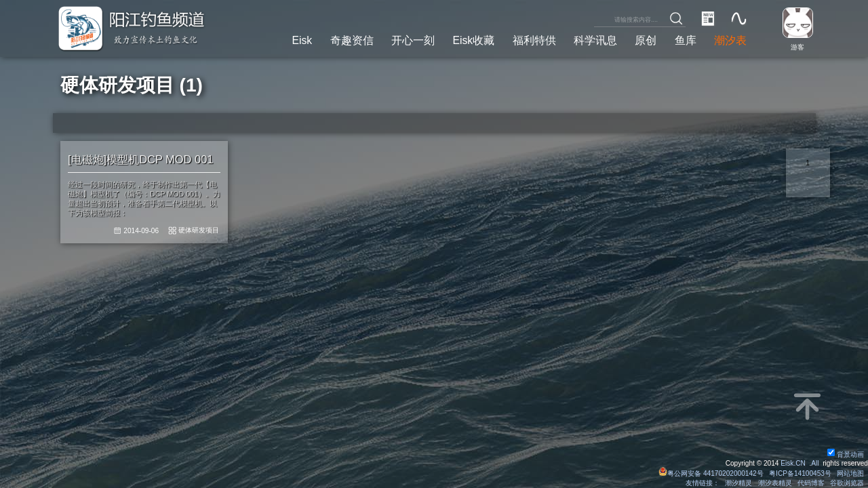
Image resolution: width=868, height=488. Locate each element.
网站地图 (850, 473)
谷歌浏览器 (847, 483)
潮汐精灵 (738, 483)
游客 (797, 47)
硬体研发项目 (199, 230)
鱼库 (686, 40)
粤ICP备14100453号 (800, 473)
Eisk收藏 (473, 40)
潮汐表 (730, 40)
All (815, 463)
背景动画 (846, 454)
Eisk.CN (793, 463)
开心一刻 (413, 40)
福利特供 (534, 40)
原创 (646, 40)
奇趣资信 (352, 40)
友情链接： (703, 483)
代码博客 (811, 483)
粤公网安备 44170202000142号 (712, 473)
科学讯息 (595, 40)
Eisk (302, 40)
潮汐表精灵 (775, 483)
